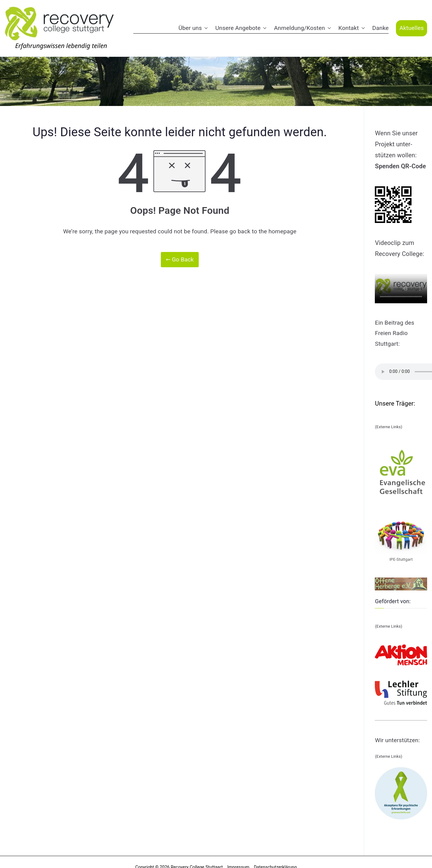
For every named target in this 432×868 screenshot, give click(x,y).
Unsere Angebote (241, 28)
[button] (205, 28)
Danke (381, 28)
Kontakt (352, 28)
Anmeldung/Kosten (303, 28)
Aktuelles (412, 28)
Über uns (193, 28)
